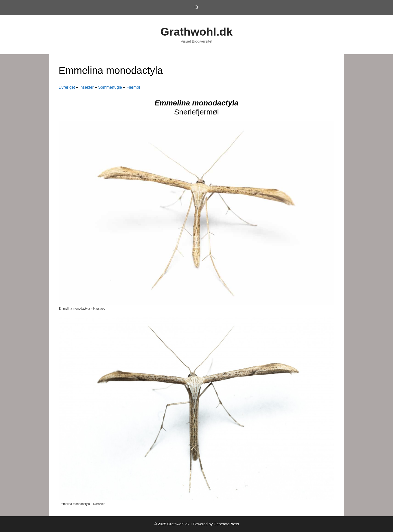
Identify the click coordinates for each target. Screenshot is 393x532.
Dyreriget (67, 87)
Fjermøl (133, 87)
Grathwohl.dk (197, 32)
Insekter (87, 87)
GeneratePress (226, 524)
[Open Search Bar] (196, 8)
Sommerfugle (110, 87)
